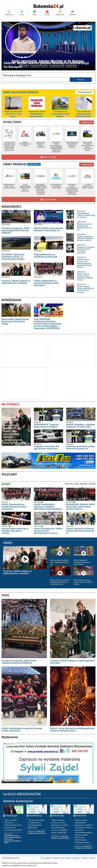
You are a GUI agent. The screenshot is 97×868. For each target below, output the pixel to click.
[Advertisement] (19, 352)
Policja (47, 13)
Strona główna (46, 858)
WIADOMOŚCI (11, 206)
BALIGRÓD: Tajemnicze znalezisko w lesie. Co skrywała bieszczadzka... (14, 257)
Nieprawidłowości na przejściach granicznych (46, 256)
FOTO (5, 595)
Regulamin (77, 858)
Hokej (77, 484)
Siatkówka (84, 484)
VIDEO (8, 543)
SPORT (6, 484)
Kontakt (92, 858)
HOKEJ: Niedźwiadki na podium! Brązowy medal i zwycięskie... (46, 283)
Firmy (22, 13)
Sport (35, 13)
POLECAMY (9, 474)
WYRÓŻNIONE (11, 300)
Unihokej (92, 484)
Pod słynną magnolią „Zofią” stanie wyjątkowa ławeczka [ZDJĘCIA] (16, 230)
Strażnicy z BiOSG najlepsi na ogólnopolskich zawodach (16, 282)
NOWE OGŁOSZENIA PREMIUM (21, 92)
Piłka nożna (69, 484)
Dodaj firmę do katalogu (62, 858)
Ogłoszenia (9, 13)
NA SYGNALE (10, 404)
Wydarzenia (60, 13)
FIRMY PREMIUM (22, 164)
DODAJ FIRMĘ (48, 157)
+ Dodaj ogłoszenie (85, 92)
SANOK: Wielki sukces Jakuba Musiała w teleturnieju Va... (48, 229)
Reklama (73, 13)
